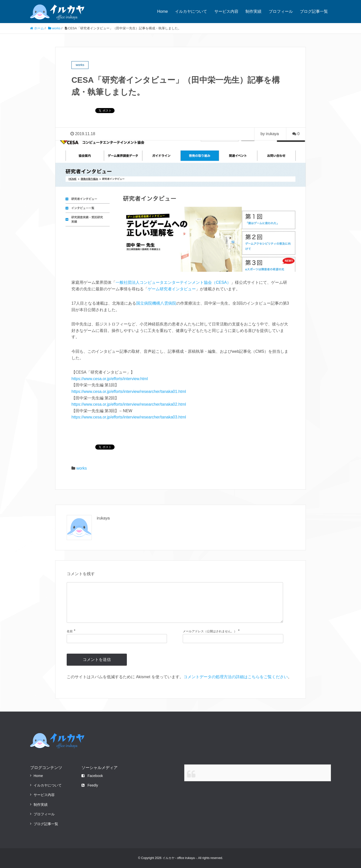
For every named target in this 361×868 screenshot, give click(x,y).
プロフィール (281, 11)
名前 (70, 631)
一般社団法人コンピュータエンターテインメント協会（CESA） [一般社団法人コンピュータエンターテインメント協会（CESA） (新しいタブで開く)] (173, 282)
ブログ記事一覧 (314, 11)
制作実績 (253, 11)
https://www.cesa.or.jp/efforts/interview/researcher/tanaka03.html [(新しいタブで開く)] (129, 417)
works (81, 468)
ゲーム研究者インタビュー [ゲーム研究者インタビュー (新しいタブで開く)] (172, 289)
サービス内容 (226, 11)
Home (163, 11)
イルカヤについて (191, 11)
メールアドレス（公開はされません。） (210, 631)
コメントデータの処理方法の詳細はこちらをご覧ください (236, 677)
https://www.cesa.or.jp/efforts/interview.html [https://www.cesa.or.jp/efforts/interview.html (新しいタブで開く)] (110, 379)
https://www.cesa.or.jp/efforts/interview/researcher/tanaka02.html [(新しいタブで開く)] (129, 404)
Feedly (90, 785)
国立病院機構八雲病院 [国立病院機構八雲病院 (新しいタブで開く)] (156, 303)
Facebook (92, 776)
